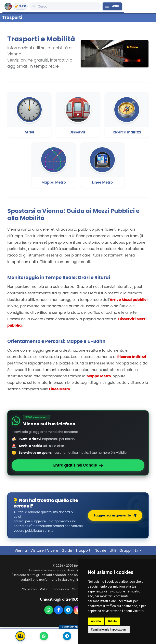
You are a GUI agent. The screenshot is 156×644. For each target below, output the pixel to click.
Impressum (60, 589)
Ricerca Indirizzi (132, 357)
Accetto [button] (96, 621)
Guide (67, 550)
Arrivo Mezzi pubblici (129, 300)
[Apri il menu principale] (112, 6)
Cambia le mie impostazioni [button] (109, 630)
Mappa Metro (99, 376)
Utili (113, 550)
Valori (44, 589)
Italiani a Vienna (54, 575)
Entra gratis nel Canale (78, 465)
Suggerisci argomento (115, 515)
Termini (78, 589)
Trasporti (83, 550)
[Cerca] (65, 6)
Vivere (53, 550)
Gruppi (126, 550)
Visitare (37, 550)
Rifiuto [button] (113, 621)
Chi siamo (29, 589)
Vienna (21, 550)
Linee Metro (60, 389)
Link (138, 550)
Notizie (101, 550)
